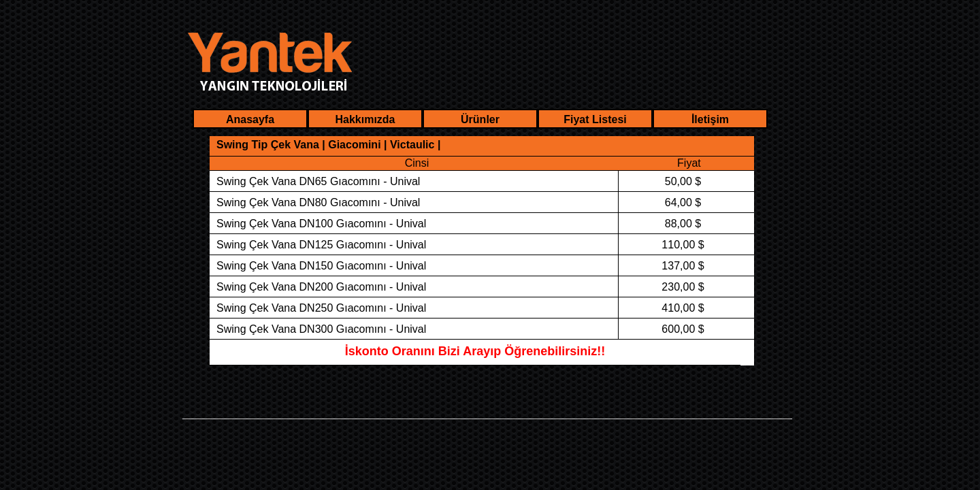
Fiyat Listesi (595, 119)
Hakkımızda (365, 119)
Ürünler (480, 119)
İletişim (710, 119)
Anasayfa (250, 119)
